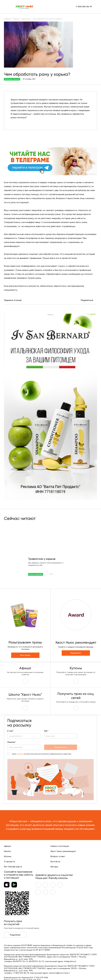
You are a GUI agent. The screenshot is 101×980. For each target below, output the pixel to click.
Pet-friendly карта (13, 867)
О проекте (9, 862)
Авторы (54, 867)
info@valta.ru (70, 961)
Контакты (55, 862)
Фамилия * (12, 742)
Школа (7, 851)
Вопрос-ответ (58, 856)
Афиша (7, 846)
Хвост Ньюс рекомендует (63, 851)
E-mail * (11, 731)
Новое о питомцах (60, 846)
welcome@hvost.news (59, 973)
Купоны (8, 856)
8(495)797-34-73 (36, 961)
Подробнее (76, 653)
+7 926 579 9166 (41, 978)
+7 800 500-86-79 (84, 7)
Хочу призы (25, 655)
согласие (20, 754)
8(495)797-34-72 (20, 961)
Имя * (46, 731)
